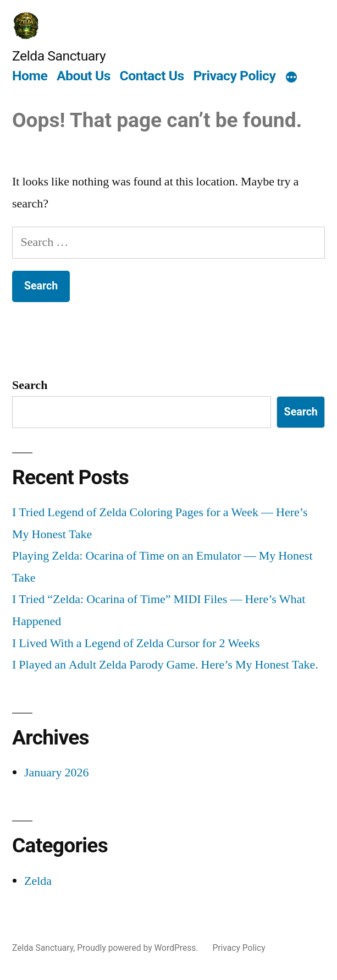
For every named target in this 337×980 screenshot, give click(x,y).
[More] (291, 78)
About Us (84, 76)
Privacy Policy (234, 76)
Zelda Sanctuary (59, 56)
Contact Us (152, 76)
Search (30, 385)
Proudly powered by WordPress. (139, 948)
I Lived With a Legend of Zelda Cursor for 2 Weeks (136, 643)
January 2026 (56, 773)
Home (30, 76)
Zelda (38, 881)
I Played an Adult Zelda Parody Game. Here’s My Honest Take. (165, 665)
